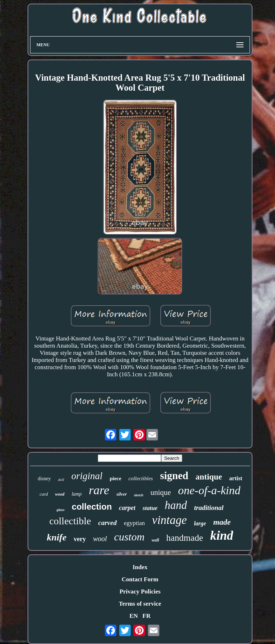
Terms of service (140, 604)
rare (99, 490)
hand (176, 505)
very (80, 539)
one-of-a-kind (209, 490)
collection (92, 507)
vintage (170, 520)
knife (57, 537)
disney (44, 479)
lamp (77, 494)
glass (61, 510)
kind (222, 536)
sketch (139, 495)
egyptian (134, 523)
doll (61, 480)
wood (60, 494)
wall (156, 540)
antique (209, 477)
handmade (185, 538)
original (87, 476)
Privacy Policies (140, 591)
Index (140, 567)
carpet (127, 508)
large (200, 523)
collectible (70, 521)
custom (129, 537)
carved (107, 523)
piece (115, 478)
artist (236, 478)
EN (134, 616)
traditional (209, 508)
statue (150, 508)
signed (174, 476)
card (44, 494)
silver (122, 494)
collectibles (141, 478)
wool (100, 539)
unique (161, 492)
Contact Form (140, 579)
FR (147, 616)
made (222, 522)
